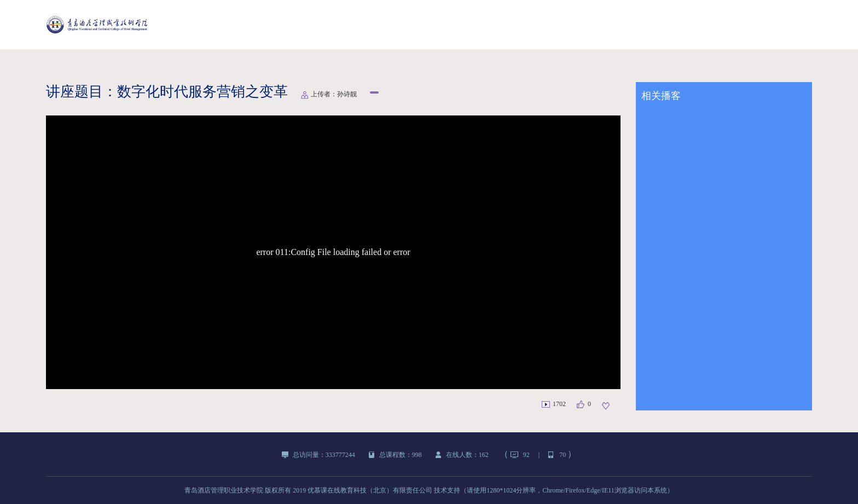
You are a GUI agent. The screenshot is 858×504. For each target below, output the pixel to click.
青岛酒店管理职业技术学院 (224, 490)
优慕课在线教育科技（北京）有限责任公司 (370, 490)
